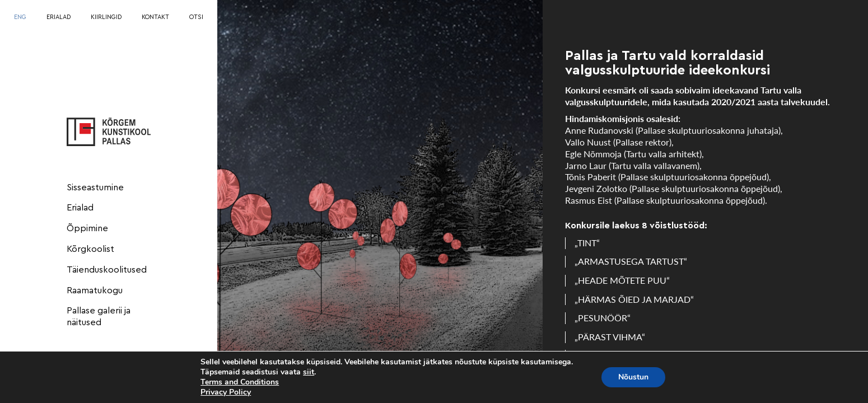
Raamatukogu (95, 290)
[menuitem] (20, 18)
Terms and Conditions (240, 382)
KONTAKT (155, 17)
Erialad (80, 208)
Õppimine (87, 228)
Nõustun (633, 377)
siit (309, 372)
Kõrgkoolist (90, 249)
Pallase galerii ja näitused (99, 317)
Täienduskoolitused (107, 270)
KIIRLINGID (106, 17)
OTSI (196, 17)
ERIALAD (59, 17)
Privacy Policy (226, 392)
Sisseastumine (95, 188)
